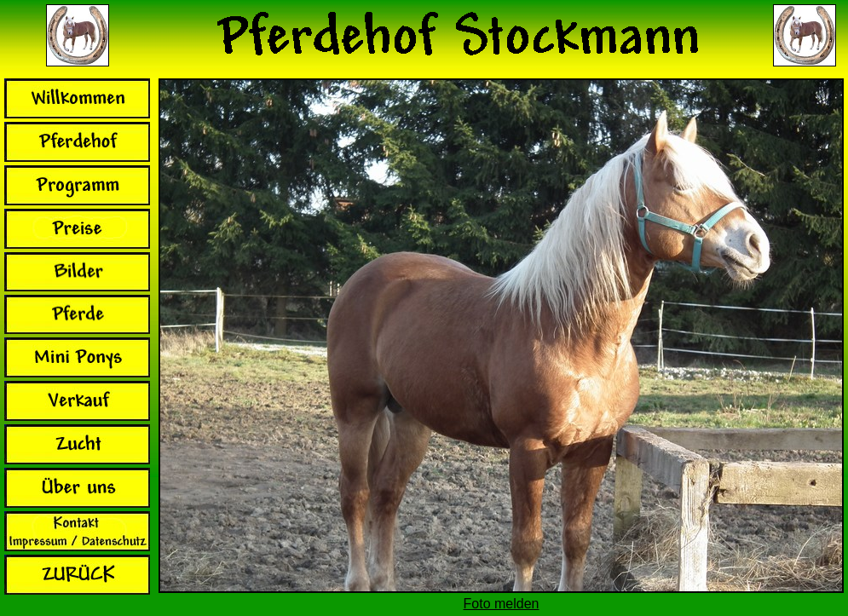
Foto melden (502, 604)
